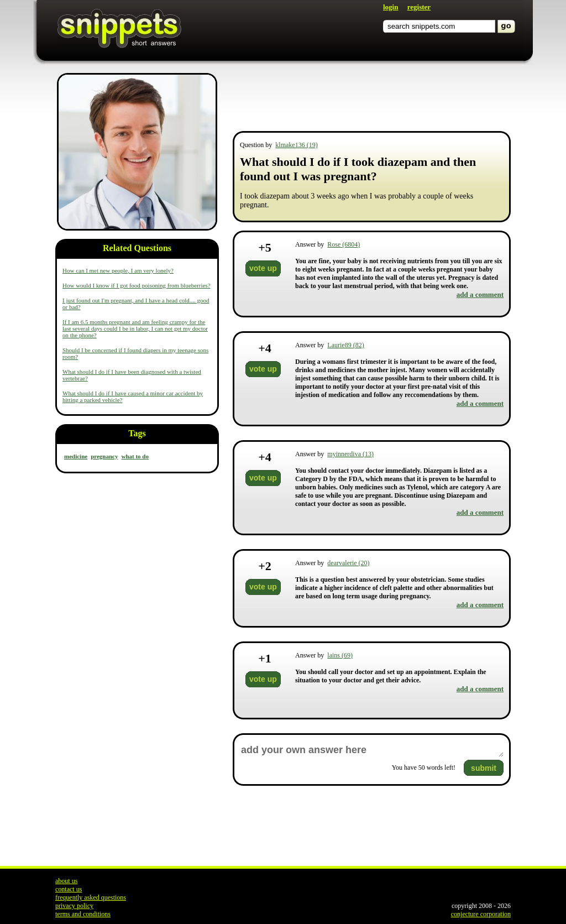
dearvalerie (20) (348, 563)
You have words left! (424, 768)
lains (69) (340, 655)
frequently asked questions (91, 897)
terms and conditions (83, 914)
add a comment (480, 294)
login (391, 7)
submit (484, 768)
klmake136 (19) (296, 145)
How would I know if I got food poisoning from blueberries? (137, 285)
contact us (69, 889)
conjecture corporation (481, 914)
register (419, 7)
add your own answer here (372, 750)
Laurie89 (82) (345, 345)
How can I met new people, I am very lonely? (118, 270)
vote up (263, 268)
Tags (137, 433)
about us (66, 881)
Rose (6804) (344, 244)
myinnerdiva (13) (350, 454)
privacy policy (74, 906)
